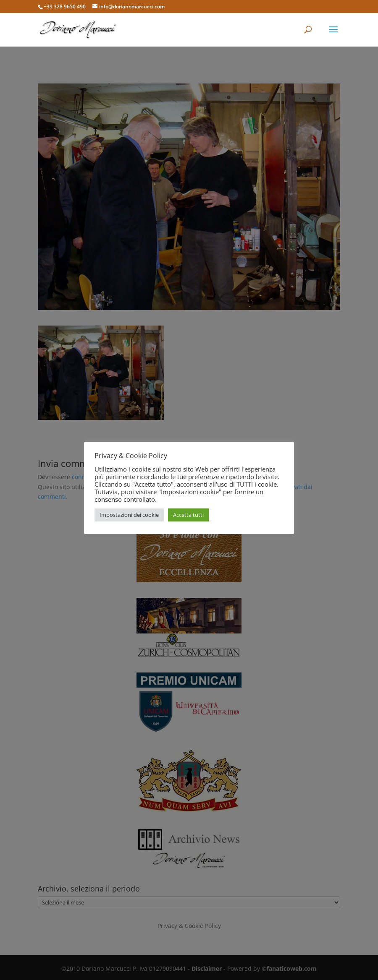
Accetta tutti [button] (188, 515)
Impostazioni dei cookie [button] (129, 515)
